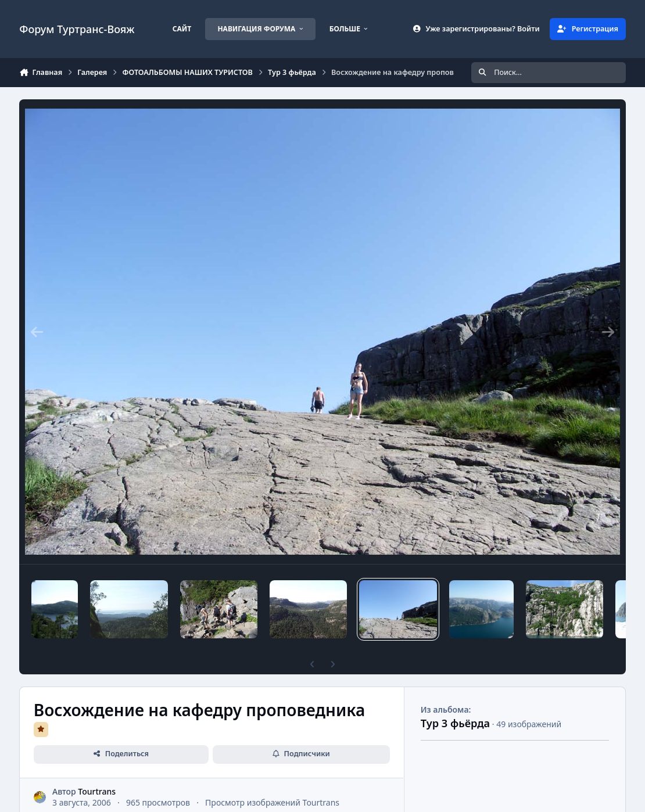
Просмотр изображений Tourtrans (272, 802)
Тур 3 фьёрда (456, 723)
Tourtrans (97, 791)
